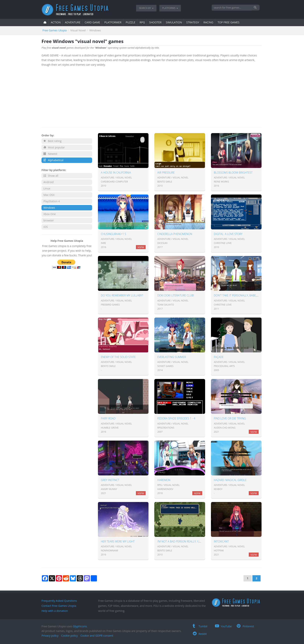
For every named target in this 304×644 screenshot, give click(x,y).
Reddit (200, 634)
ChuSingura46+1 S (113, 234)
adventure (73, 22)
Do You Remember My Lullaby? (122, 295)
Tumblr (200, 626)
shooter (155, 22)
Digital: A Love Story (228, 234)
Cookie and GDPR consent (97, 636)
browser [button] (49, 220)
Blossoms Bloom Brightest (233, 173)
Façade (219, 357)
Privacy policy (50, 636)
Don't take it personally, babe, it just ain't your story (251, 295)
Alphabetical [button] (53, 160)
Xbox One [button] (50, 214)
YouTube (223, 626)
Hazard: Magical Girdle (230, 480)
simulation (174, 22)
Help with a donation (55, 611)
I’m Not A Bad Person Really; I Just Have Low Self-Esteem (196, 541)
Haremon (164, 480)
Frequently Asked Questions (59, 601)
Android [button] (48, 182)
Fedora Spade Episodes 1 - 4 (176, 418)
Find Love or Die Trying (230, 418)
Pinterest (245, 626)
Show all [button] (51, 176)
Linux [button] (47, 188)
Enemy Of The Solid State (118, 357)
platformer (113, 22)
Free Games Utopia (55, 30)
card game (92, 22)
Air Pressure (166, 173)
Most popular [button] (54, 147)
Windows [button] (49, 208)
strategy (193, 22)
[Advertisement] (152, 96)
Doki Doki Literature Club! (176, 295)
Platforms (170, 8)
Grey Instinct (110, 480)
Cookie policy (69, 636)
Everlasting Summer (172, 357)
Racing (208, 22)
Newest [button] (50, 154)
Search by (146, 8)
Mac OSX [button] (49, 195)
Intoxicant (221, 541)
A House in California (116, 173)
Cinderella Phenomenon (175, 234)
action (56, 22)
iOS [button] (46, 227)
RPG (142, 22)
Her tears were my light (118, 541)
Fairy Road (108, 418)
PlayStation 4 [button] (52, 201)
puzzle (130, 22)
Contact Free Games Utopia (59, 606)
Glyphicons (80, 626)
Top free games (228, 22)
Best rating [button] (52, 141)
